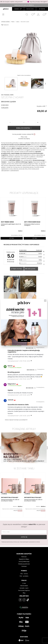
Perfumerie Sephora (24, 590)
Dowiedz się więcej (24, 139)
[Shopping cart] (44, 14)
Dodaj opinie (5, 107)
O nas (24, 583)
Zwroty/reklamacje (24, 562)
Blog (24, 593)
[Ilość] (24, 122)
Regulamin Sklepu (24, 559)
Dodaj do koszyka (24, 128)
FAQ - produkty (24, 576)
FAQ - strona (24, 574)
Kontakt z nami (24, 588)
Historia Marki (24, 586)
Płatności (24, 557)
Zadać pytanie (30, 269)
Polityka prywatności (24, 564)
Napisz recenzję (16, 269)
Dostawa (24, 566)
